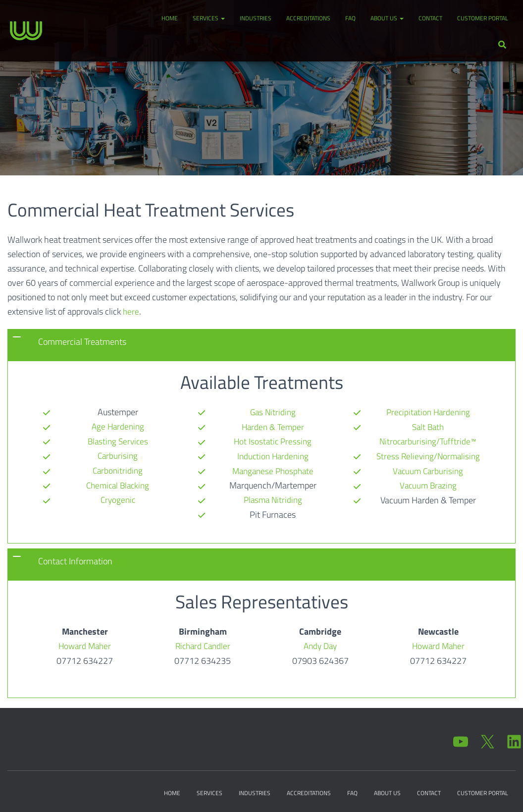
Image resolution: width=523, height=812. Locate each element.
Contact (430, 18)
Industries (256, 18)
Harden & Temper (273, 411)
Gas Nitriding (118, 513)
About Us (387, 18)
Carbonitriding (118, 469)
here (131, 311)
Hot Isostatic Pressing (273, 426)
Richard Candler (203, 644)
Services (209, 18)
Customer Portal (483, 18)
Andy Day (320, 644)
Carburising (118, 455)
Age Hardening (118, 426)
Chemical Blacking (118, 484)
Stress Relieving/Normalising (428, 441)
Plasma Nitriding (273, 484)
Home (170, 18)
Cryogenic (118, 498)
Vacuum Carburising (428, 455)
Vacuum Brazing (428, 469)
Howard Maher (85, 644)
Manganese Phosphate (273, 455)
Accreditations (308, 18)
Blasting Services (118, 441)
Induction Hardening (273, 441)
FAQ (350, 18)
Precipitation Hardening (273, 513)
